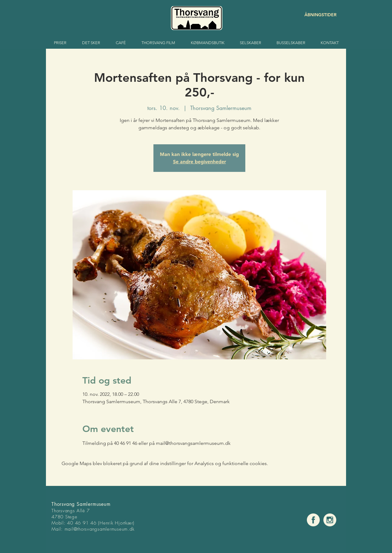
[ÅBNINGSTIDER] (315, 15)
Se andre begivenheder (200, 162)
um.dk (128, 529)
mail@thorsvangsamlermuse (93, 529)
